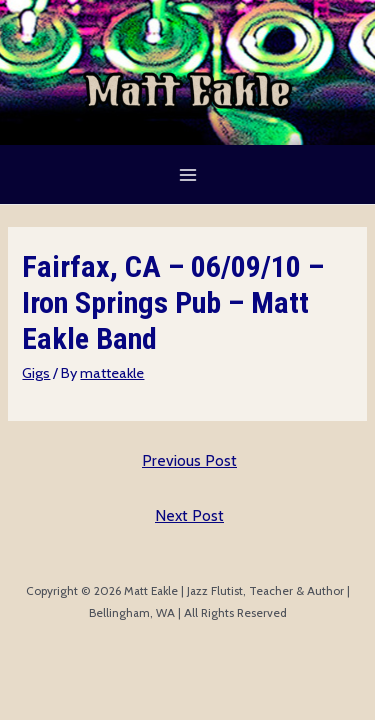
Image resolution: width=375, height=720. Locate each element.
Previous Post (189, 460)
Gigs (36, 373)
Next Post (189, 515)
